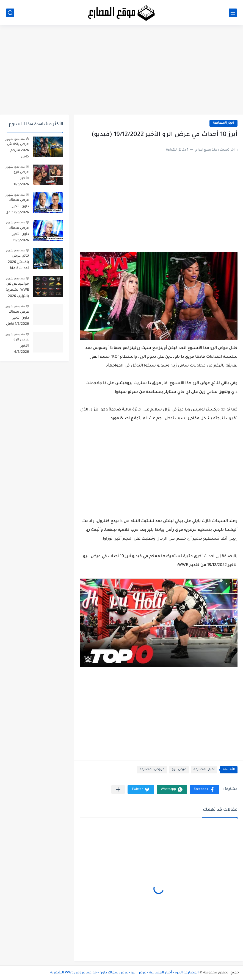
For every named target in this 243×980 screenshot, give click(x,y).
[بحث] (10, 13)
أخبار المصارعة (223, 123)
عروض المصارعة (152, 770)
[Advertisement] (122, 72)
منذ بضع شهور (15, 139)
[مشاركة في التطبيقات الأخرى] (118, 789)
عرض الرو (179, 770)
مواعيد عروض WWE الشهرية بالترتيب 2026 (17, 290)
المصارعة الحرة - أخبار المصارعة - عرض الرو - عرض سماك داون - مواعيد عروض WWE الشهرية (125, 973)
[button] (204, 789)
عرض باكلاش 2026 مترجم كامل (18, 151)
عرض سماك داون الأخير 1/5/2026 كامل (17, 318)
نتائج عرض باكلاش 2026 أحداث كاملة (18, 262)
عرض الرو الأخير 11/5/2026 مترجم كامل (20, 180)
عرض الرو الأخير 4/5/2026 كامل (21, 347)
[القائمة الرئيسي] (233, 13)
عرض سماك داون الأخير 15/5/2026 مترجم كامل (19, 235)
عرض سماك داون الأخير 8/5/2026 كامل (17, 206)
